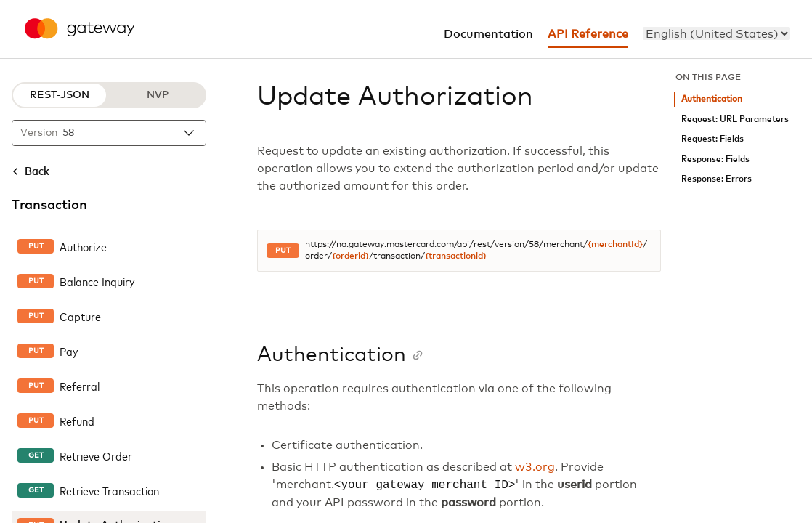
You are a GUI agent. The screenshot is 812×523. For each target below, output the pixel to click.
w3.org (535, 467)
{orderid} (350, 256)
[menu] (716, 33)
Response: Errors (716, 179)
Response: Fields (715, 159)
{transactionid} (456, 256)
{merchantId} (615, 245)
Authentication (712, 99)
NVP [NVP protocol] (158, 95)
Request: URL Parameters (735, 119)
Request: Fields (712, 139)
